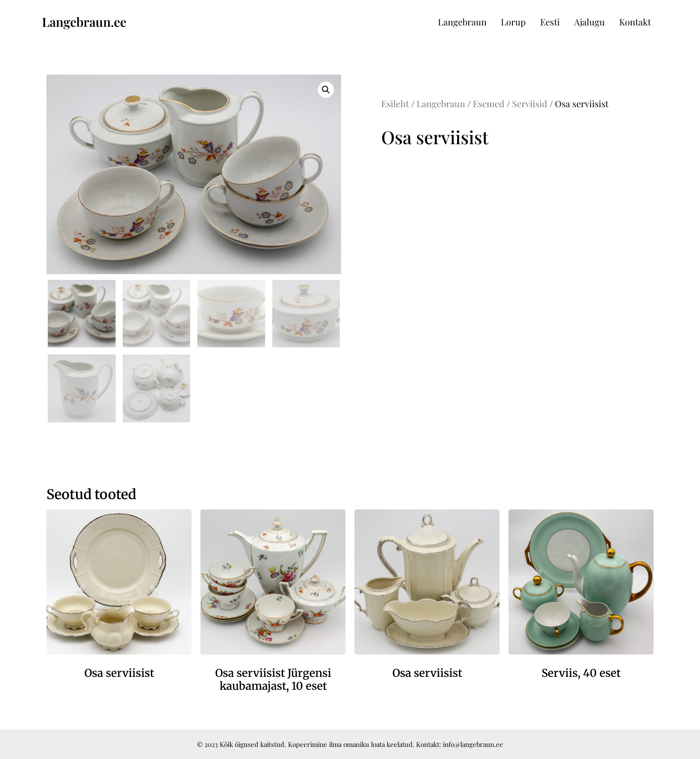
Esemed (489, 103)
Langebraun (462, 22)
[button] (326, 90)
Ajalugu (590, 22)
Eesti (550, 22)
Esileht (395, 103)
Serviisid (530, 103)
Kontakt (635, 22)
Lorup (513, 22)
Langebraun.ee (84, 22)
